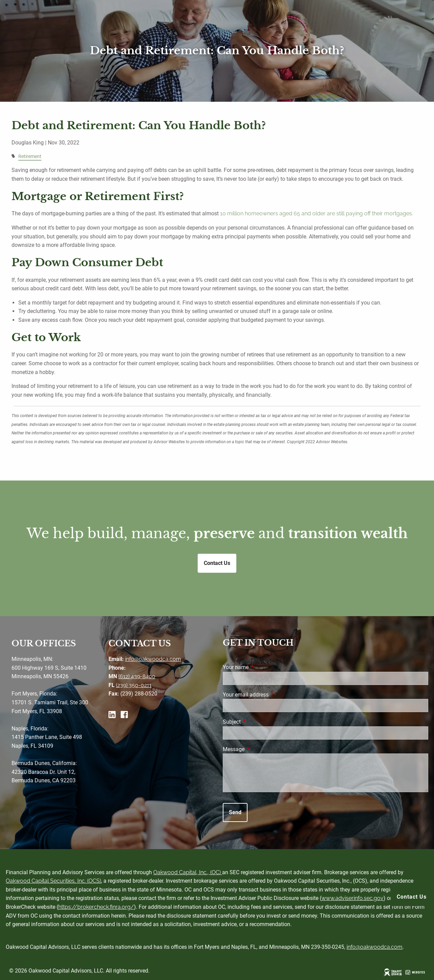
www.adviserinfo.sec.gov (352, 898)
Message (259, 749)
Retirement (30, 156)
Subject (257, 722)
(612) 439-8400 (137, 676)
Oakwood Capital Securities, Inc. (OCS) (53, 881)
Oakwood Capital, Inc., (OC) (188, 872)
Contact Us (412, 897)
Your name (261, 667)
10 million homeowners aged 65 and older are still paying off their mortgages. (317, 213)
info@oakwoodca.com (153, 659)
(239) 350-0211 (134, 685)
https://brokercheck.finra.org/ (96, 907)
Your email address (271, 695)
